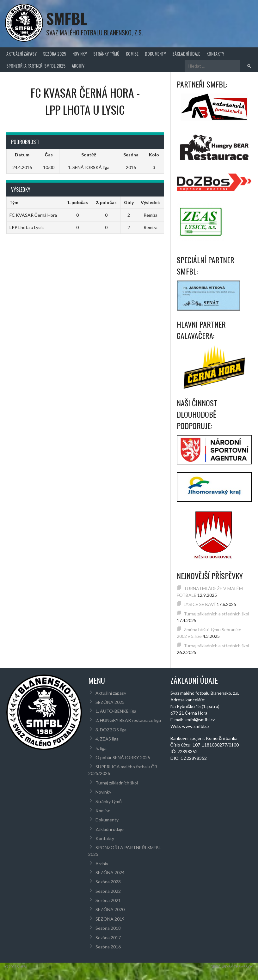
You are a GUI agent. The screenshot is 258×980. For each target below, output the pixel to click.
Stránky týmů (106, 54)
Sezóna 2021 (108, 900)
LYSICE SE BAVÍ (200, 604)
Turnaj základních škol (117, 783)
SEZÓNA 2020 (110, 909)
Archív (78, 66)
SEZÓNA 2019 (110, 919)
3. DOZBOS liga (111, 730)
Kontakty (215, 54)
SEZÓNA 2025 (55, 54)
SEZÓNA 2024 (110, 872)
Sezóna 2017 (108, 938)
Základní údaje (186, 54)
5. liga (101, 748)
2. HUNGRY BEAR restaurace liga (128, 720)
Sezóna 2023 (108, 882)
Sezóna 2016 (108, 947)
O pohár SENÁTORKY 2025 (123, 757)
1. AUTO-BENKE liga (116, 711)
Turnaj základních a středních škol (216, 614)
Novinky (80, 54)
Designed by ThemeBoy (232, 967)
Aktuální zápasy (21, 54)
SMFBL (67, 18)
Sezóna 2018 (108, 928)
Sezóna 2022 (108, 891)
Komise (132, 54)
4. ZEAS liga (107, 739)
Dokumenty (155, 54)
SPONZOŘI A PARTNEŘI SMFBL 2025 (36, 66)
